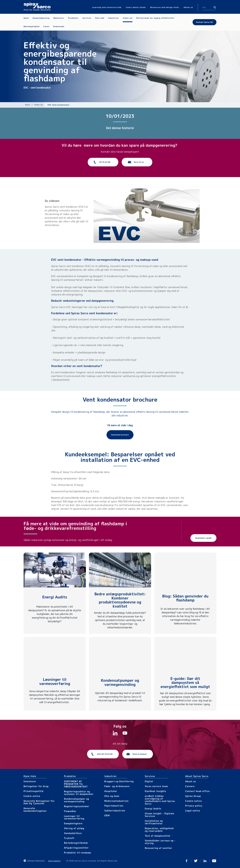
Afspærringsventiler (76, 848)
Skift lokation (54, 861)
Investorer (30, 781)
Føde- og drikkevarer (117, 786)
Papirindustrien (114, 806)
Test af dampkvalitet (158, 836)
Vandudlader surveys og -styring (160, 842)
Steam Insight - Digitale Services (159, 815)
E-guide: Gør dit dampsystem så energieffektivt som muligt (185, 683)
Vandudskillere (73, 833)
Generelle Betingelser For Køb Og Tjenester (39, 802)
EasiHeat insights (155, 791)
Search (215, 7)
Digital (149, 781)
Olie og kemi (112, 796)
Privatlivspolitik (34, 791)
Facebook (187, 861)
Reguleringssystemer (77, 806)
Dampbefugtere (73, 823)
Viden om (39, 105)
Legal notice (193, 811)
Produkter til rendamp (77, 853)
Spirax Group (193, 796)
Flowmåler (70, 811)
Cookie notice (32, 796)
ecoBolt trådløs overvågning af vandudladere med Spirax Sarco (160, 800)
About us (191, 781)
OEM (107, 815)
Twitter (196, 861)
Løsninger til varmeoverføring (55, 681)
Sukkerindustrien (115, 811)
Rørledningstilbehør (76, 843)
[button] (147, 213)
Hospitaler (111, 791)
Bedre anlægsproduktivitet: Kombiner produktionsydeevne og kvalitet (120, 600)
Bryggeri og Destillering (119, 781)
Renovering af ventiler (158, 848)
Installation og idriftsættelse (154, 822)
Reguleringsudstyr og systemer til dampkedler (79, 793)
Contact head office (197, 791)
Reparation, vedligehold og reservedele (159, 830)
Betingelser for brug (36, 786)
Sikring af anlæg (74, 828)
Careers (190, 786)
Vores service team (156, 786)
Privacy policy (194, 806)
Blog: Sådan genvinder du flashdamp (185, 598)
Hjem (28, 105)
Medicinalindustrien (116, 801)
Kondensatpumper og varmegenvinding (120, 682)
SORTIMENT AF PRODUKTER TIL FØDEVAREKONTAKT (76, 784)
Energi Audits (55, 597)
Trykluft (69, 838)
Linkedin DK (205, 861)
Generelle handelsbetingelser (35, 810)
